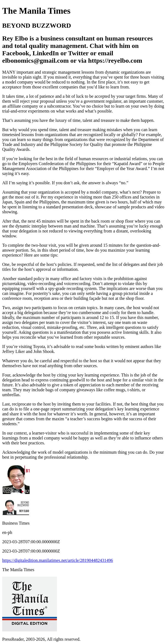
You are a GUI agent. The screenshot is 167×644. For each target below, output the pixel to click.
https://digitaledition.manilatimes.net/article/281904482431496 (57, 560)
